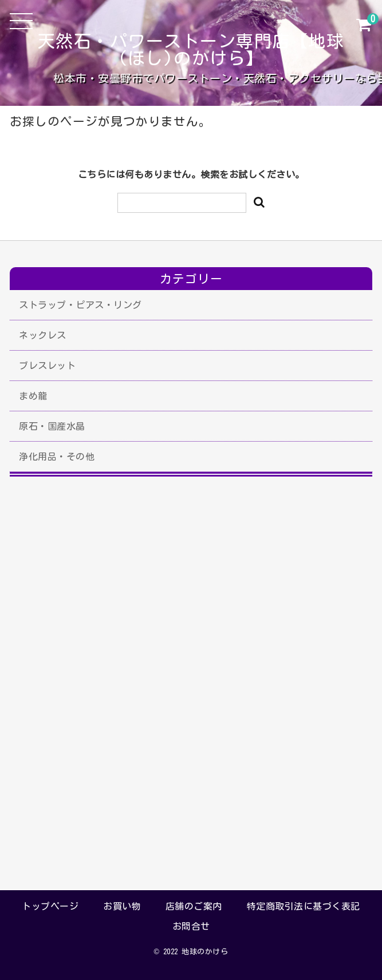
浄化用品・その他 (57, 457)
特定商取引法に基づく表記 (304, 906)
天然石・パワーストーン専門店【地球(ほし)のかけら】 (191, 50)
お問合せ (191, 926)
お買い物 (122, 906)
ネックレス (43, 335)
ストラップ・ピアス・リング (80, 305)
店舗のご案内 (194, 906)
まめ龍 (33, 396)
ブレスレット (47, 366)
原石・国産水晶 (52, 426)
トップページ (50, 906)
